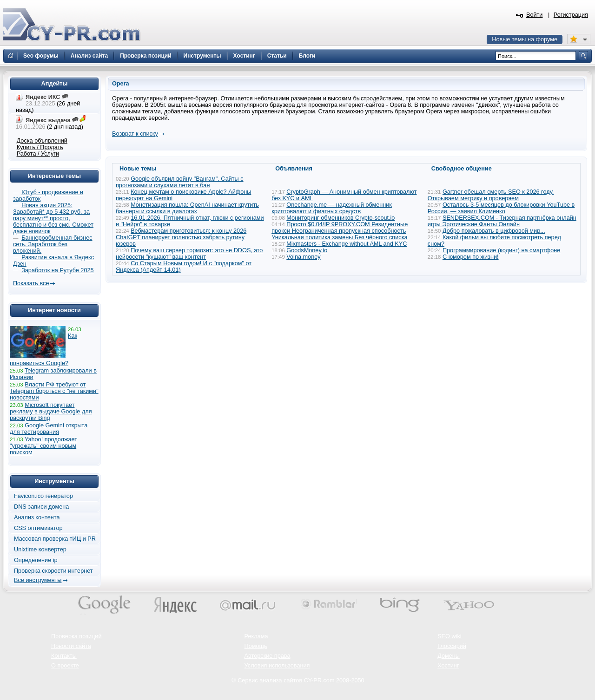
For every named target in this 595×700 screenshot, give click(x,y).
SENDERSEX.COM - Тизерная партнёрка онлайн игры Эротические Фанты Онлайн (502, 221)
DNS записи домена (41, 507)
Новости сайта (71, 646)
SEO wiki (449, 636)
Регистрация (571, 15)
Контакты (64, 656)
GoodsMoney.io (307, 250)
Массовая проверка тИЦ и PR (55, 539)
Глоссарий (452, 646)
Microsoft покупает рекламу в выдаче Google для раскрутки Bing (51, 412)
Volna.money (303, 257)
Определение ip (36, 560)
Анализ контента (37, 517)
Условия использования (277, 666)
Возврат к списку (135, 134)
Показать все (31, 283)
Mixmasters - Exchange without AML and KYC (347, 244)
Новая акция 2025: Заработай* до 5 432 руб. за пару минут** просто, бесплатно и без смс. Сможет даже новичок (53, 218)
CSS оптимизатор (38, 528)
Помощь (256, 646)
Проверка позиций (76, 636)
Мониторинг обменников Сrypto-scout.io (340, 218)
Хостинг (448, 666)
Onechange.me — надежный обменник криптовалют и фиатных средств (332, 208)
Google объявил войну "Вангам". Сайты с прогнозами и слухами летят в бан (180, 182)
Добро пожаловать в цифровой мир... (494, 231)
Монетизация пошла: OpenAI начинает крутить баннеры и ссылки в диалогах (187, 208)
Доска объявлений (42, 141)
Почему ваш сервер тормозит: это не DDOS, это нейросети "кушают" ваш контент (189, 254)
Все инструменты (38, 580)
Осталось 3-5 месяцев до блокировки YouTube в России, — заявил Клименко (501, 208)
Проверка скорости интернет (53, 571)
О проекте (65, 666)
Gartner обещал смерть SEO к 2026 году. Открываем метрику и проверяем (491, 195)
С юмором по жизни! (471, 257)
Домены (449, 656)
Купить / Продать (40, 147)
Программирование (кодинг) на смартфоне (501, 250)
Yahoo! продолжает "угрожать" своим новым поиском (43, 446)
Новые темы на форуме (525, 39)
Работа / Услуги (38, 154)
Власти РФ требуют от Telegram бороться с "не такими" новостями (54, 391)
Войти (535, 15)
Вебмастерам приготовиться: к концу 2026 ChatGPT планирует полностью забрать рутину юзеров (181, 237)
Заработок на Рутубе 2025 (57, 270)
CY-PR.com (319, 680)
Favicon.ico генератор (43, 496)
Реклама (256, 636)
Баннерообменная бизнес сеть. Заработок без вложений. (53, 244)
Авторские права (268, 656)
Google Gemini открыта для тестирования (49, 429)
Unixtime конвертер (40, 550)
